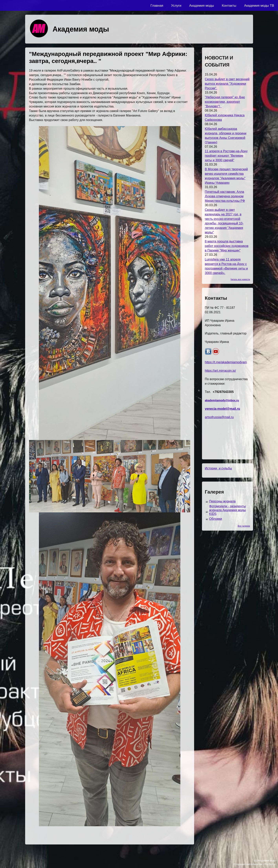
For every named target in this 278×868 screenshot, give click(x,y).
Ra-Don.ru (270, 864)
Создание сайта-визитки (248, 864)
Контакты (229, 6)
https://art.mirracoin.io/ (220, 371)
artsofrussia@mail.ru (219, 417)
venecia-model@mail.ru (222, 409)
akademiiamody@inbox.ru (222, 400)
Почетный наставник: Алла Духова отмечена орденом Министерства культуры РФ (225, 196)
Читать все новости (240, 279)
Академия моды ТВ (259, 6)
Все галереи (244, 526)
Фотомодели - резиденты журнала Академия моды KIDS (228, 510)
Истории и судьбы (218, 468)
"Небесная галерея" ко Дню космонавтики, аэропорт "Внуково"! (225, 102)
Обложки (216, 519)
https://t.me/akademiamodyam (226, 362)
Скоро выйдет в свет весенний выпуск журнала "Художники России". (227, 84)
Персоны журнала (222, 501)
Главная (157, 6)
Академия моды (202, 6)
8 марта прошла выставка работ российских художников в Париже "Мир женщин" (227, 246)
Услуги (176, 6)
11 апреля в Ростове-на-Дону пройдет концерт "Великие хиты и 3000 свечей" (226, 156)
